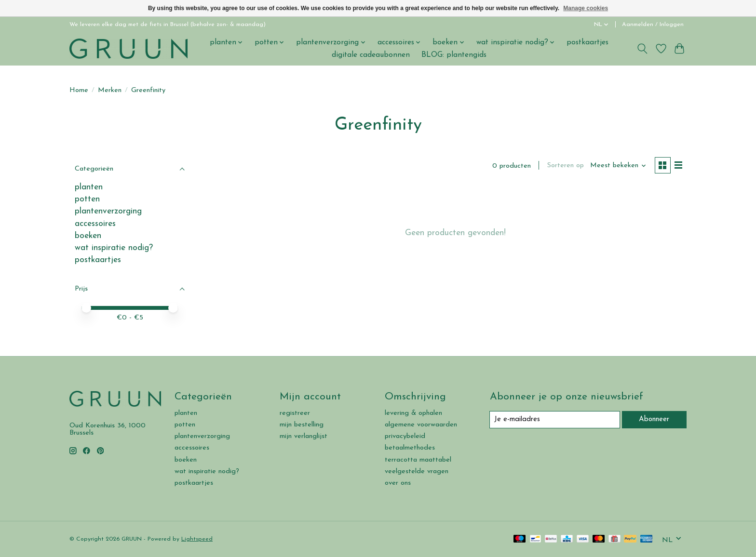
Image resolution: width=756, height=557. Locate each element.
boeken (88, 236)
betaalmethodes (410, 448)
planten (89, 187)
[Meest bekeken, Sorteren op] (617, 166)
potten (87, 199)
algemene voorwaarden (421, 425)
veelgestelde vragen (417, 471)
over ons (398, 483)
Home (79, 90)
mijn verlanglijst (304, 436)
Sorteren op (564, 166)
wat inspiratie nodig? (114, 248)
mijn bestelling (302, 425)
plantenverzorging (108, 211)
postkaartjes (587, 42)
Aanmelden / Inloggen (653, 25)
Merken (110, 90)
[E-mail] (555, 420)
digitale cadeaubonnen (371, 55)
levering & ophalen (413, 413)
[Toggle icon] (642, 49)
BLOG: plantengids (454, 55)
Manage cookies (586, 8)
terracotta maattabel (418, 460)
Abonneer (654, 419)
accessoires (95, 224)
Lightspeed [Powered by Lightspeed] (197, 539)
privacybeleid (405, 436)
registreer (295, 413)
